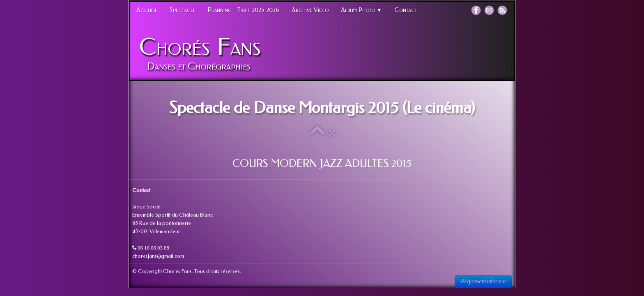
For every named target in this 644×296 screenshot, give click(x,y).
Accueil (147, 10)
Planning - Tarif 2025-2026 (244, 10)
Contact (406, 10)
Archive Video (310, 10)
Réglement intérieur (483, 281)
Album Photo (361, 10)
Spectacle (183, 10)
